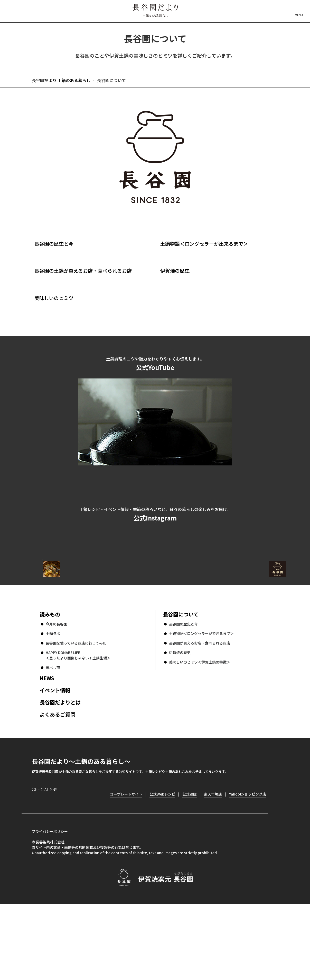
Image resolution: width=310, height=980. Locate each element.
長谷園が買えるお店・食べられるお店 (200, 710)
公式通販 (190, 861)
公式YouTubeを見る (155, 484)
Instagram (36, 869)
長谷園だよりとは (60, 769)
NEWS (47, 745)
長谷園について (181, 681)
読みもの (50, 681)
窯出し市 (53, 735)
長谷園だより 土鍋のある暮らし (155, 11)
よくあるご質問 (58, 782)
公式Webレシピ (105, 617)
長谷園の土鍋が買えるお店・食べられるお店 (83, 271)
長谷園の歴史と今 (54, 244)
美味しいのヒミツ (54, 298)
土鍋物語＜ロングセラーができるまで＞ (201, 701)
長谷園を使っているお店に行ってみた (76, 710)
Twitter (65, 870)
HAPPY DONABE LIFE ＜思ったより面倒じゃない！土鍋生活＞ (78, 722)
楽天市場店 (213, 861)
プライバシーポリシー (50, 907)
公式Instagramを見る (155, 563)
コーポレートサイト (223, 617)
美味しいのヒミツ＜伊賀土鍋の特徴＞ (200, 729)
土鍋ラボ (53, 701)
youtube (80, 870)
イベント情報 (55, 757)
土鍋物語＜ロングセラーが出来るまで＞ (204, 244)
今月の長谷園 (57, 691)
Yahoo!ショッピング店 (248, 861)
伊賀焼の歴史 (175, 271)
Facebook (50, 869)
